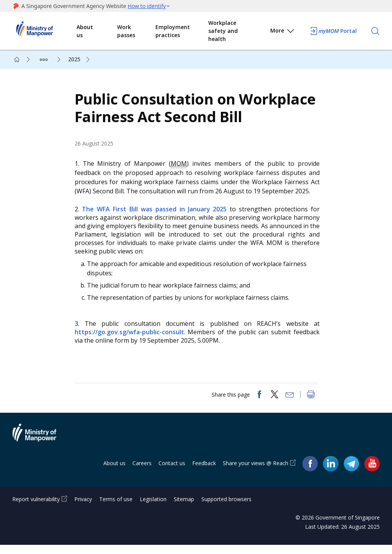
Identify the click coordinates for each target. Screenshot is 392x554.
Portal (333, 31)
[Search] (375, 31)
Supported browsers (226, 508)
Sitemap (184, 508)
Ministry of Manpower (40, 446)
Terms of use (116, 508)
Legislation (153, 508)
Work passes (126, 31)
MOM (181, 168)
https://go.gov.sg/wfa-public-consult (132, 337)
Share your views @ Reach (256, 472)
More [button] (283, 32)
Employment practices (173, 31)
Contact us (172, 472)
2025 (74, 59)
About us (85, 31)
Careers (142, 472)
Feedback (204, 472)
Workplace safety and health (223, 31)
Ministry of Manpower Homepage (44, 31)
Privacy (83, 508)
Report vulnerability (36, 508)
